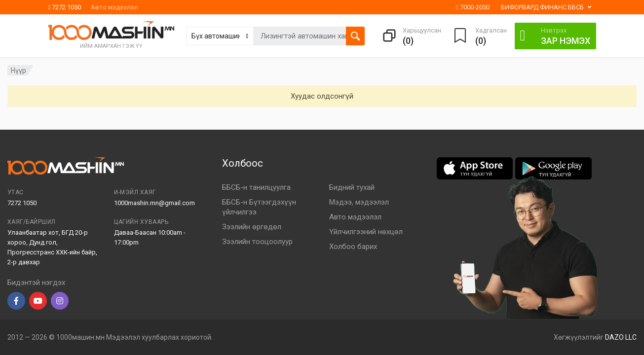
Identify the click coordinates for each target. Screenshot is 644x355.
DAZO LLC (621, 337)
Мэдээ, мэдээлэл (359, 202)
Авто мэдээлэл (114, 7)
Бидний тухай (352, 187)
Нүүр (19, 71)
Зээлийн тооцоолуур (257, 242)
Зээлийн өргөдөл (252, 227)
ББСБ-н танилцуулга (256, 187)
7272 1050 (65, 7)
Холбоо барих (353, 247)
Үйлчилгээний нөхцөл (366, 232)
